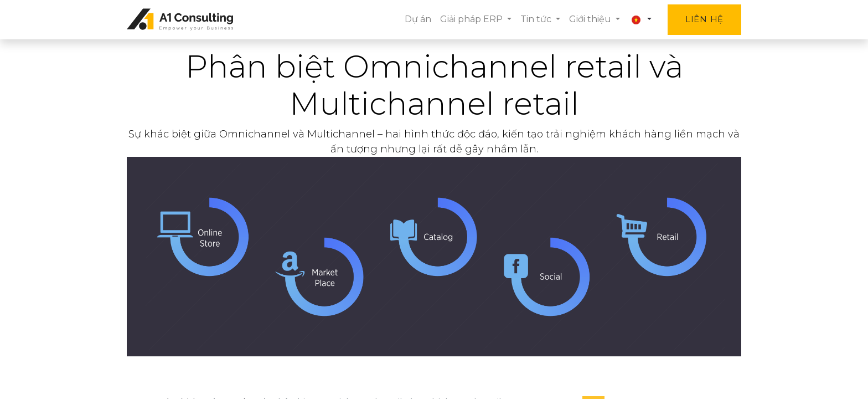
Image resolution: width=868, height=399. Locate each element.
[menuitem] (418, 19)
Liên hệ (704, 19)
